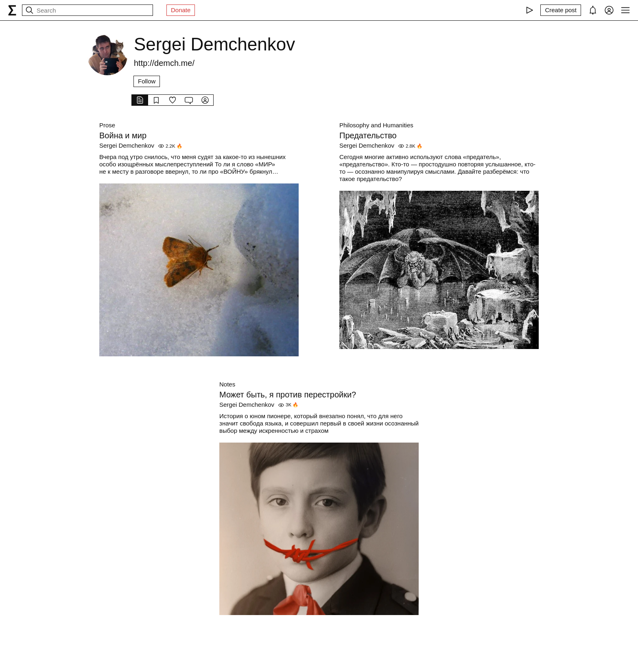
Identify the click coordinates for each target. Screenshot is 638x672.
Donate (181, 10)
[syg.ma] (12, 10)
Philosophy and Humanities (376, 125)
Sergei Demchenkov (127, 145)
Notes (227, 384)
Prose (107, 125)
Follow (147, 81)
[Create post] (561, 10)
